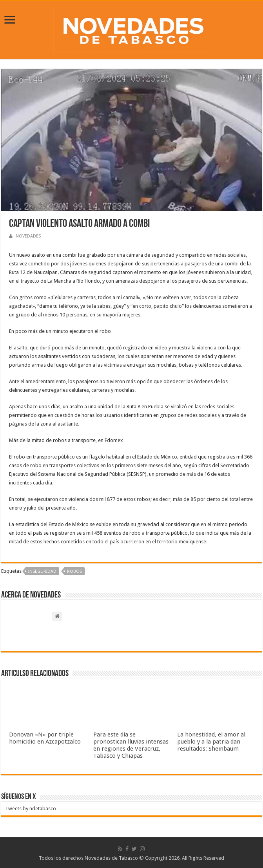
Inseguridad (42, 571)
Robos (74, 571)
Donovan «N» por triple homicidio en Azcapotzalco (45, 738)
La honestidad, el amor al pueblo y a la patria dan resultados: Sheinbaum (211, 742)
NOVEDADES (28, 236)
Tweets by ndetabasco (31, 809)
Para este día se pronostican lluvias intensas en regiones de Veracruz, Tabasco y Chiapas (131, 745)
